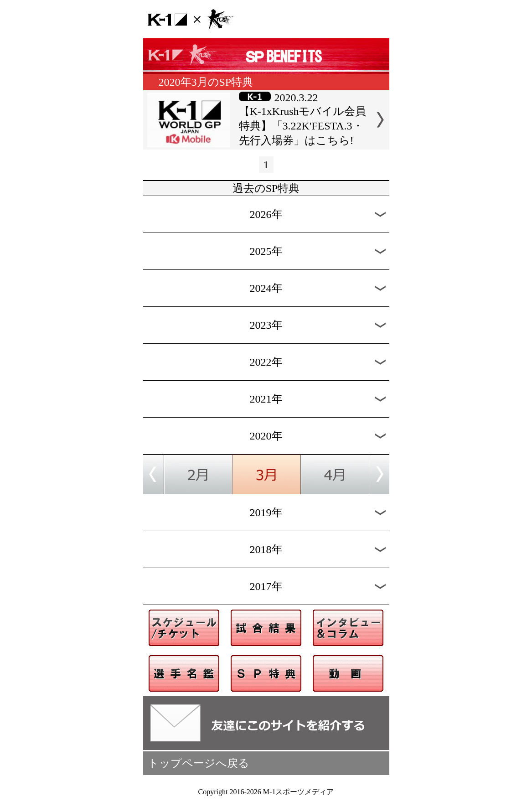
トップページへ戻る (199, 763)
